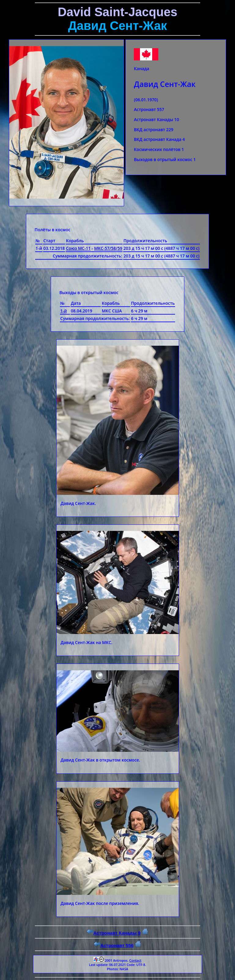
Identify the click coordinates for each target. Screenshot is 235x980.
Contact (135, 960)
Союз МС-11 (78, 248)
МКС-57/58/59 (108, 248)
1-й (64, 311)
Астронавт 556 (114, 945)
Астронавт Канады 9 (114, 933)
